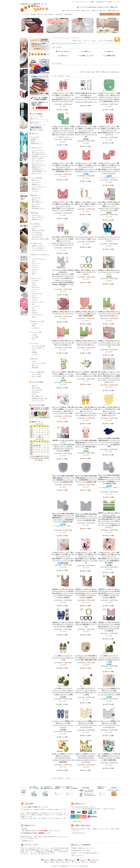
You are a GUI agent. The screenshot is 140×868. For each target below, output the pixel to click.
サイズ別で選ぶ (36, 224)
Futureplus (35, 313)
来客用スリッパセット (38, 246)
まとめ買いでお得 (36, 243)
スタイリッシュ (36, 263)
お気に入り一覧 (77, 41)
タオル (34, 339)
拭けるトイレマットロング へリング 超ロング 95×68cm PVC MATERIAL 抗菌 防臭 (63, 593)
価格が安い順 (106, 72)
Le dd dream (35, 281)
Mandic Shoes (36, 287)
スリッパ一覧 (35, 137)
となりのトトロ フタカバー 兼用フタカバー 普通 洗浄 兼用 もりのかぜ (109, 97)
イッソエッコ (36, 306)
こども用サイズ (36, 226)
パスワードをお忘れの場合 (106, 41)
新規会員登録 (68, 14)
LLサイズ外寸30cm (37, 235)
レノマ (34, 291)
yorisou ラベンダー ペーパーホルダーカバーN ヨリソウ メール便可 (109, 206)
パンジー (85, 862)
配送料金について (27, 841)
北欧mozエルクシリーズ (39, 165)
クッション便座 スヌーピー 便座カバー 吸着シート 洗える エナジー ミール (86, 204)
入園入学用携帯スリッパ (39, 171)
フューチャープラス (63, 862)
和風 (33, 274)
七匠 (33, 304)
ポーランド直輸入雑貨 (38, 372)
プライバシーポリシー (38, 400)
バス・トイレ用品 (36, 332)
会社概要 (33, 14)
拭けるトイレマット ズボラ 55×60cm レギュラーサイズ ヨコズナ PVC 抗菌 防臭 (109, 627)
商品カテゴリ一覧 (55, 43)
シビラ (34, 296)
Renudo (34, 283)
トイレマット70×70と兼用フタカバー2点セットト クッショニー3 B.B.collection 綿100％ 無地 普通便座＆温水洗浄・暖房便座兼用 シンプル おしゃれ (63, 278)
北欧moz (34, 310)
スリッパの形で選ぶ (37, 178)
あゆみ (34, 317)
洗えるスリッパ (36, 198)
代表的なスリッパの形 (38, 321)
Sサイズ (34, 228)
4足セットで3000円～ (38, 158)
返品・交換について (38, 396)
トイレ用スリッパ (63, 56)
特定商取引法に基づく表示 (40, 398)
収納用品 (34, 352)
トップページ (25, 14)
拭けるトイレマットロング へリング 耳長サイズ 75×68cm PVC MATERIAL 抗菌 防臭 (86, 593)
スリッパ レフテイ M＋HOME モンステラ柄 (63, 658)
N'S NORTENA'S (93, 860)
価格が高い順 (115, 72)
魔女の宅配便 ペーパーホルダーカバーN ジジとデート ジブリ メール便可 (63, 557)
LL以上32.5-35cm (37, 237)
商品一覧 (40, 14)
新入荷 (33, 141)
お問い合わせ (59, 14)
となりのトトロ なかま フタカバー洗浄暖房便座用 (63, 758)
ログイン (34, 394)
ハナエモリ (76, 862)
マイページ (86, 41)
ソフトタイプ (36, 328)
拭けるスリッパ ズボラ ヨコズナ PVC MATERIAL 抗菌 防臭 (63, 625)
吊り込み (34, 324)
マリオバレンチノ (37, 293)
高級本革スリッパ (37, 219)
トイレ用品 (35, 337)
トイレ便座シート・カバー (86, 56)
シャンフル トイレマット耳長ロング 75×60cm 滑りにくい (86, 343)
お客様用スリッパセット (39, 156)
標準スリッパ (36, 180)
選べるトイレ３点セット (63, 51)
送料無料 (34, 139)
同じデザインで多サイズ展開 (40, 239)
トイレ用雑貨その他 (109, 56)
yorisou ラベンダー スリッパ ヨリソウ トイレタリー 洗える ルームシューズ (63, 241)
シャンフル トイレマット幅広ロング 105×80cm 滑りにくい (109, 314)
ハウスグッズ (35, 343)
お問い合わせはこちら (79, 833)
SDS (33, 308)
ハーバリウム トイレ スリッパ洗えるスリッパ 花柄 (86, 374)
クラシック (35, 265)
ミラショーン (36, 289)
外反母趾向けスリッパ (38, 208)
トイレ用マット (86, 51)
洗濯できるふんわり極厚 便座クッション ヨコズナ (86, 625)
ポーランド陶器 (36, 374)
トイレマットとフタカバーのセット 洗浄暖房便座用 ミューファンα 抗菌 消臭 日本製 (63, 518)
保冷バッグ (35, 365)
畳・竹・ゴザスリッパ (38, 217)
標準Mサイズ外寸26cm (38, 230)
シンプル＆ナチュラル (38, 259)
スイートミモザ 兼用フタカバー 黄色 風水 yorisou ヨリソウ (109, 411)
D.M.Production (70, 860)
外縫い (34, 326)
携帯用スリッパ (36, 167)
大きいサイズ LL (37, 173)
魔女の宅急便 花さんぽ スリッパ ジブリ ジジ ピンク (109, 131)
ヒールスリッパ (36, 182)
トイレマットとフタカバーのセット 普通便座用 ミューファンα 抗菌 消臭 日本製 (109, 479)
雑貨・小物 (34, 359)
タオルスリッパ (36, 215)
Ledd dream (45, 860)
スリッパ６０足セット (38, 250)
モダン (34, 261)
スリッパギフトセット (38, 161)
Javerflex (34, 285)
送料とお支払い (49, 14)
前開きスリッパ (36, 189)
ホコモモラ (35, 298)
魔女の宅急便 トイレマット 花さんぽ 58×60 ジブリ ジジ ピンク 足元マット (63, 206)
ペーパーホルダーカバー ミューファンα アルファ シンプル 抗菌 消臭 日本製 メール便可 (86, 445)
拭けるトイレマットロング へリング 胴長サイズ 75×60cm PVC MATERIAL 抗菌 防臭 (109, 593)
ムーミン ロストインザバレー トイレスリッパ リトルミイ (109, 239)
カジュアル (35, 270)
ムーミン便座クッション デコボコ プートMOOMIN (86, 272)
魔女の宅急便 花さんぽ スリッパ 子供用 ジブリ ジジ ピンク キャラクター (63, 97)
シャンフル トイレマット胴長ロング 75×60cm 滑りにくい (63, 343)
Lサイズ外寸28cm (37, 233)
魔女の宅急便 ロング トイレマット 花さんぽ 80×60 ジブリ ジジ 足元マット (86, 167)
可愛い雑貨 (35, 367)
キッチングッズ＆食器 (38, 346)
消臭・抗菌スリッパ (38, 202)
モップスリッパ (36, 204)
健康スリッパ (36, 206)
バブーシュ (35, 191)
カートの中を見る (37, 390)
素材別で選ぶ (35, 213)
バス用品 (34, 335)
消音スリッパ (36, 200)
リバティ (34, 300)
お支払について (76, 821)
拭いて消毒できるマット (39, 154)
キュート (34, 272)
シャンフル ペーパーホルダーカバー (109, 272)
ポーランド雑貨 (36, 376)
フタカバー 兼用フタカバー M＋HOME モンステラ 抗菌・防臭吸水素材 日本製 (86, 658)
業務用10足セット (36, 143)
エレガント (35, 267)
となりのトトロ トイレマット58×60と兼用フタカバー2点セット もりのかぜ (63, 131)
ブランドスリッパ (37, 163)
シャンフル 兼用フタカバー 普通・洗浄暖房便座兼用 (86, 314)
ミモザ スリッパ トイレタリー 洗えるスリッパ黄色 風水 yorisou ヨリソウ (86, 411)
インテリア (35, 354)
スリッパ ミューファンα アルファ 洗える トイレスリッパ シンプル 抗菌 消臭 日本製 (109, 442)
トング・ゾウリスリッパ (39, 187)
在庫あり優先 (90, 72)
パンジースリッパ (37, 315)
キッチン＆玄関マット (38, 348)
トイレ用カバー (109, 51)
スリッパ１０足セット (38, 248)
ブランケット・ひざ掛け (39, 363)
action (61, 860)
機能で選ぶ (34, 195)
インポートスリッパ (38, 150)
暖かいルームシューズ (38, 152)
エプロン (34, 361)
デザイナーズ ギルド (38, 302)
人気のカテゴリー (36, 148)
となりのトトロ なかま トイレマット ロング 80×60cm (86, 758)
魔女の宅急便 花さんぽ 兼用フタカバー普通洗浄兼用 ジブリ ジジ (63, 167)
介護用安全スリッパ (38, 169)
